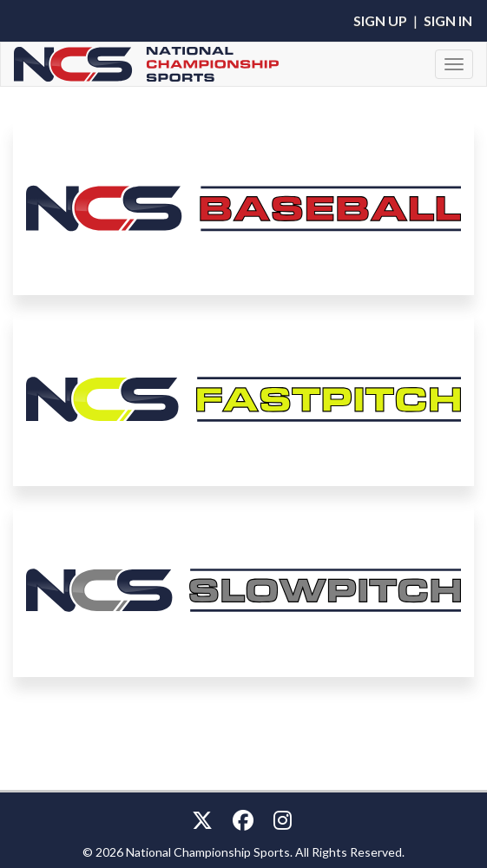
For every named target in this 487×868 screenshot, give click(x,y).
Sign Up (380, 20)
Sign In (448, 20)
